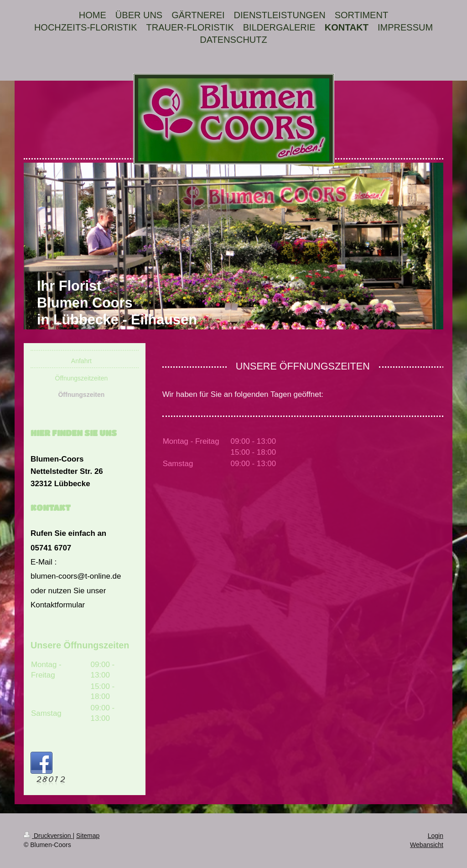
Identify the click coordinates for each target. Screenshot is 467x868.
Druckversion (48, 836)
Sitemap (88, 836)
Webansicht (427, 845)
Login (436, 836)
